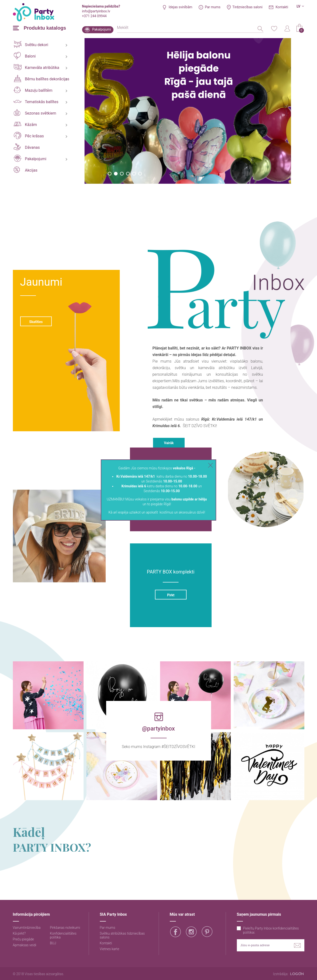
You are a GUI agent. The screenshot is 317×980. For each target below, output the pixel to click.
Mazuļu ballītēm (33, 90)
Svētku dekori (31, 44)
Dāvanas (27, 147)
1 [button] (110, 174)
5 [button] (134, 174)
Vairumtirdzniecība (27, 928)
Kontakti (282, 7)
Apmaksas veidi (25, 945)
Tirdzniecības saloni (248, 7)
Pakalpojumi (102, 29)
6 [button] (140, 174)
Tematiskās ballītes (36, 102)
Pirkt (171, 595)
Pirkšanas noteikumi (65, 928)
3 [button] (122, 174)
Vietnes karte (110, 949)
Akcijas (26, 170)
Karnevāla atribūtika (36, 67)
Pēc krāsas (29, 135)
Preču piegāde (23, 939)
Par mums (213, 7)
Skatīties (36, 322)
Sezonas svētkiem (35, 113)
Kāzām (25, 124)
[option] (188, 111)
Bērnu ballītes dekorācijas (41, 78)
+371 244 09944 (94, 16)
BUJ (53, 943)
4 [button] (128, 174)
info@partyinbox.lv (96, 11)
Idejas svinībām (180, 7)
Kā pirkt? (19, 933)
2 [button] (116, 174)
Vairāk (169, 443)
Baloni (25, 56)
